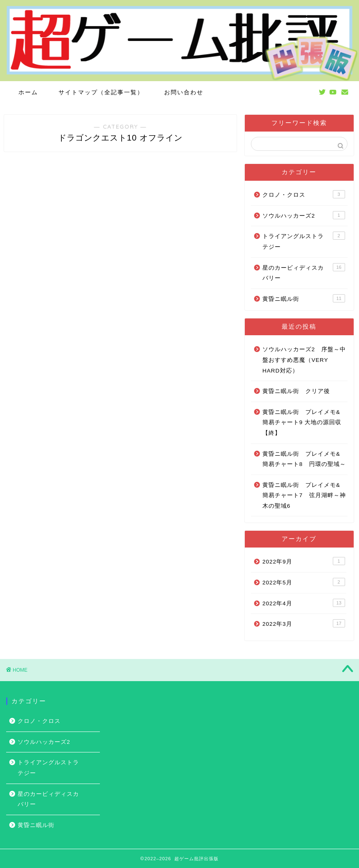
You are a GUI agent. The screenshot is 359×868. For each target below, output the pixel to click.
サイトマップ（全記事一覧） (101, 92)
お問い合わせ (184, 92)
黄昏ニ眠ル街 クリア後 (296, 391)
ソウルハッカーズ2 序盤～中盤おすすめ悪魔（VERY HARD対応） (304, 360)
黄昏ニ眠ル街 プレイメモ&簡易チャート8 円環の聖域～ (304, 459)
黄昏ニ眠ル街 (304, 298)
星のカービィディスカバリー (304, 272)
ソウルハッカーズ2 (304, 215)
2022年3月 (304, 623)
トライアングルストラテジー (304, 241)
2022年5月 (304, 582)
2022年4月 (304, 603)
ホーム (28, 92)
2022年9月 (304, 561)
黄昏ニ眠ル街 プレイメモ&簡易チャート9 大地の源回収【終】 (302, 423)
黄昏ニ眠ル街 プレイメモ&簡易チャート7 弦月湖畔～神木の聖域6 (304, 495)
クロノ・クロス (304, 194)
